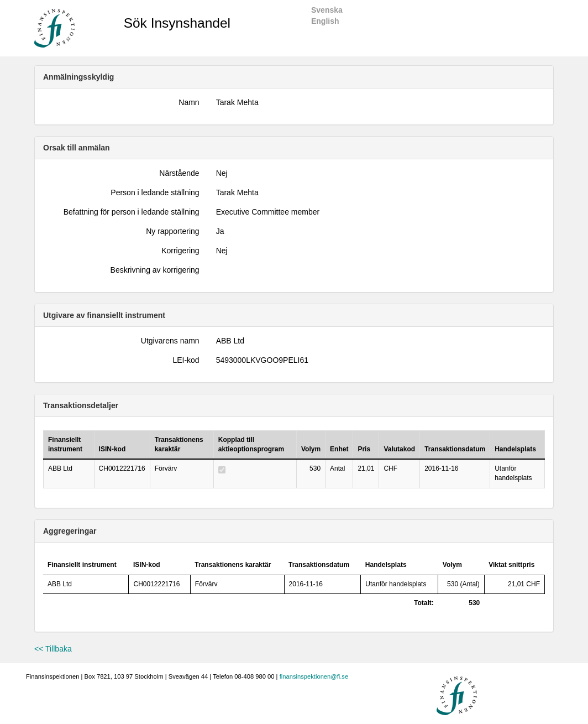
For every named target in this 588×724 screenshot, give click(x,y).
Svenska (327, 10)
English (325, 21)
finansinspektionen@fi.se (314, 676)
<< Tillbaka (53, 649)
